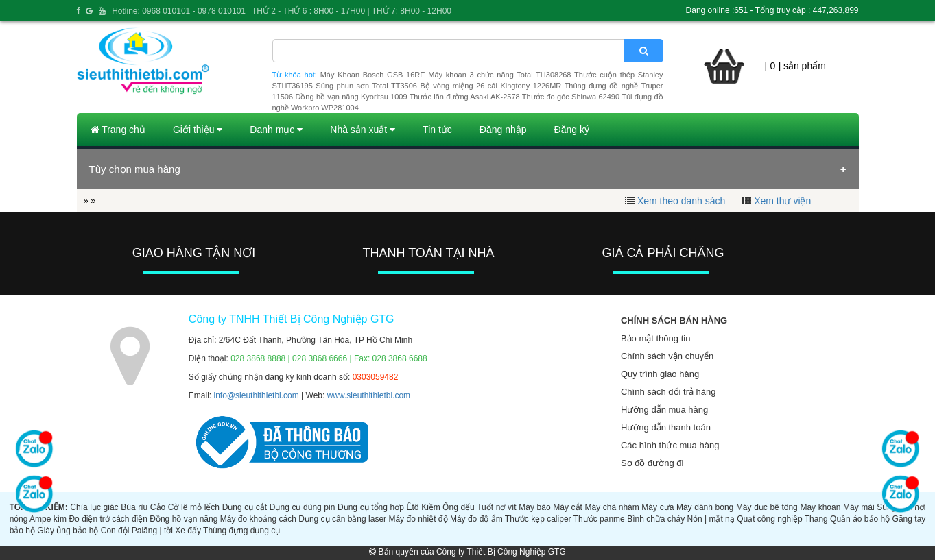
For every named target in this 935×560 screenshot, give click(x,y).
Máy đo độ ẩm (476, 519)
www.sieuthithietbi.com (369, 395)
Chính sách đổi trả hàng (668, 392)
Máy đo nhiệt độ (418, 519)
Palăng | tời (152, 531)
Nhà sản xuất (363, 130)
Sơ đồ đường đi (652, 463)
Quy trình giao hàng (660, 374)
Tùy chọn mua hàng (135, 169)
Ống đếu (458, 507)
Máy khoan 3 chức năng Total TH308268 (499, 75)
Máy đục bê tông (767, 507)
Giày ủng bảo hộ (68, 531)
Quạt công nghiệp (769, 519)
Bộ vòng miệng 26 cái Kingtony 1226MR (490, 86)
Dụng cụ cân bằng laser (342, 519)
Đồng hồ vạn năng (184, 519)
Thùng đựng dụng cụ (241, 531)
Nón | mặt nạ (711, 519)
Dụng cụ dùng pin (303, 507)
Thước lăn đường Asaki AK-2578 (465, 97)
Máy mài (859, 507)
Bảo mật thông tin (655, 338)
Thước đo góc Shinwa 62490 (571, 97)
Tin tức (437, 130)
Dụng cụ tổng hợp (371, 507)
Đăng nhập (503, 130)
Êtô (413, 507)
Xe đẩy (188, 531)
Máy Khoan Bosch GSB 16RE (373, 75)
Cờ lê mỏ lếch (194, 507)
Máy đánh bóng (705, 507)
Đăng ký (572, 130)
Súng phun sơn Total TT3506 (366, 86)
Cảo (158, 507)
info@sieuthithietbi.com (257, 395)
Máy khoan (820, 507)
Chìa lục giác (94, 507)
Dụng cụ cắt (245, 507)
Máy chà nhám (612, 507)
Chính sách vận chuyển (667, 356)
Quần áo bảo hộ (860, 519)
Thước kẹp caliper (538, 519)
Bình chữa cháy (656, 519)
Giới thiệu (198, 130)
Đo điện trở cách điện (108, 519)
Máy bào (534, 507)
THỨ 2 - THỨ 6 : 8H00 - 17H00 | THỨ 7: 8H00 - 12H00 (352, 11)
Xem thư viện (782, 201)
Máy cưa (658, 507)
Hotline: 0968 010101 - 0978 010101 (179, 11)
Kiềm (431, 507)
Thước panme (599, 519)
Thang (816, 519)
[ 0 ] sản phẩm (795, 66)
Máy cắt (568, 507)
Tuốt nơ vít (496, 507)
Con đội (115, 531)
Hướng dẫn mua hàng (664, 410)
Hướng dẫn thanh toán (666, 427)
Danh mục (276, 130)
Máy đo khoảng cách (258, 519)
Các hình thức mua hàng (670, 445)
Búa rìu (134, 507)
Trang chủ (118, 130)
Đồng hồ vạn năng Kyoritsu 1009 (351, 97)
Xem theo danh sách (681, 201)
